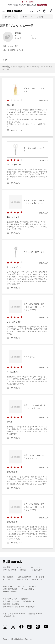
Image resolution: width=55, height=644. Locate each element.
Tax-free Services (10, 592)
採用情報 (25, 599)
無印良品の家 (8, 577)
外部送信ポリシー (35, 614)
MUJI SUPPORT (9, 570)
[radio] (8, 100)
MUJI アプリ (8, 587)
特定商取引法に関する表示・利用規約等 (19, 607)
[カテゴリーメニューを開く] (4, 11)
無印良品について (30, 601)
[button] (32, 11)
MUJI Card (33, 587)
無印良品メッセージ (11, 601)
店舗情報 (6, 567)
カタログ (21, 587)
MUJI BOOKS (22, 580)
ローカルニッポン (33, 567)
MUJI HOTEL (37, 580)
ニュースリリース (10, 599)
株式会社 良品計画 (11, 604)
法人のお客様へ (28, 589)
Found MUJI (8, 580)
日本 (5, 614)
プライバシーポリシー (17, 614)
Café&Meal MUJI (25, 577)
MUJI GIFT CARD (10, 589)
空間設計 (24, 570)
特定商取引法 (10, 616)
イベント (18, 567)
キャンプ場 (40, 577)
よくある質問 (37, 570)
